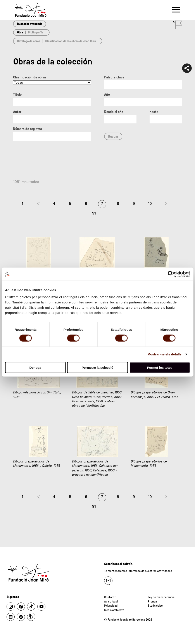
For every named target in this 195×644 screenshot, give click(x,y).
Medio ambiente (114, 610)
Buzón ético (155, 606)
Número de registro (28, 129)
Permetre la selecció (97, 367)
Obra (20, 33)
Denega (35, 367)
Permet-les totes (160, 367)
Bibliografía (36, 33)
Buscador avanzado (30, 24)
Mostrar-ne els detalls (164, 354)
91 (94, 213)
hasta (154, 112)
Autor (17, 112)
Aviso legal (111, 602)
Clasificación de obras (30, 77)
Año (107, 95)
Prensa (152, 602)
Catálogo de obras (29, 41)
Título (17, 95)
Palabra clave (114, 77)
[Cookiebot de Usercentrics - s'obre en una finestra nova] (171, 274)
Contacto (110, 597)
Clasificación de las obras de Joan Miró (71, 41)
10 (150, 204)
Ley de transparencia (161, 597)
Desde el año (114, 112)
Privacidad (111, 606)
